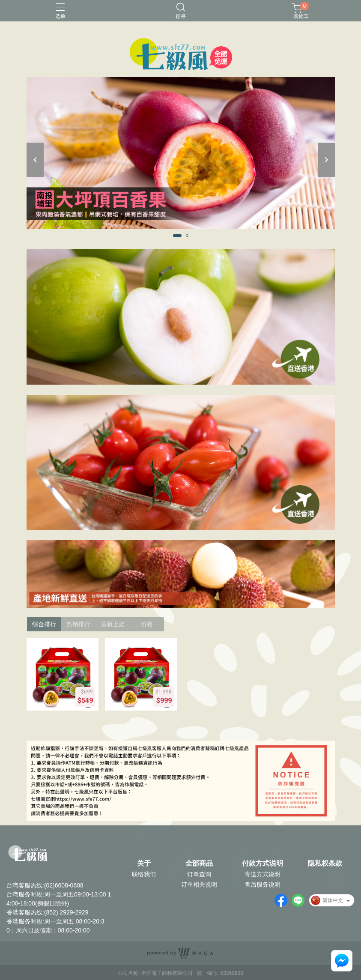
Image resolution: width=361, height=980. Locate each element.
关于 (144, 863)
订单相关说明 (199, 884)
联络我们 (144, 874)
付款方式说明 (263, 863)
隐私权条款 (325, 863)
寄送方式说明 (263, 874)
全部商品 (199, 863)
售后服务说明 (263, 884)
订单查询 (199, 874)
